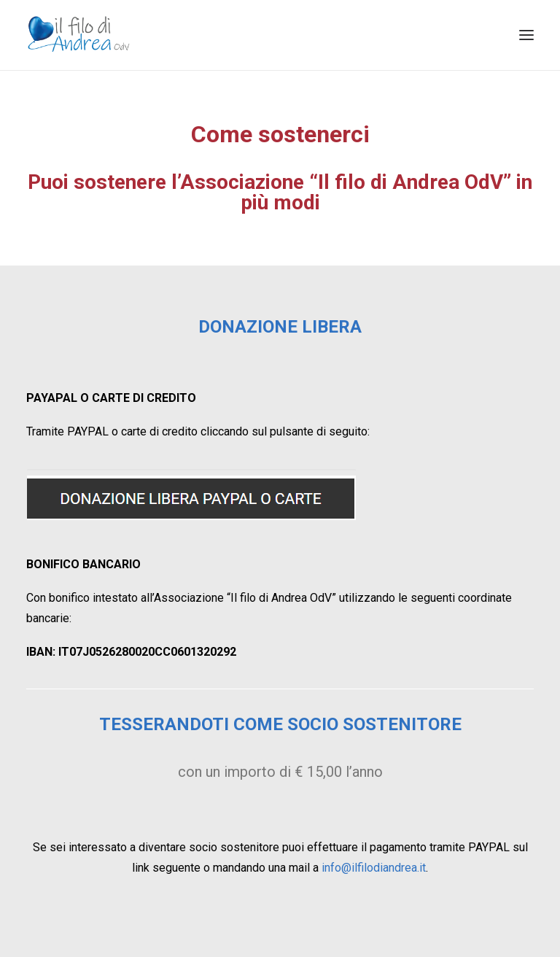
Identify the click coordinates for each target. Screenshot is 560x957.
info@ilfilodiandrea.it (374, 868)
